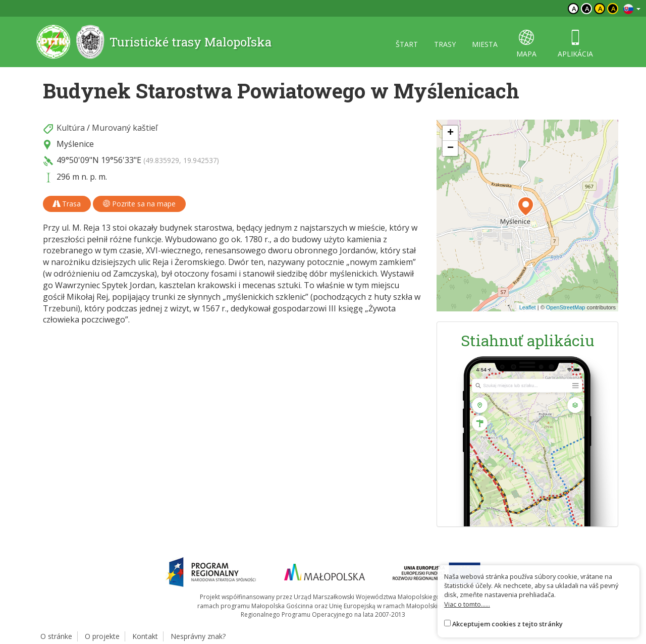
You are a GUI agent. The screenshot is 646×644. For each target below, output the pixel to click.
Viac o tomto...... (467, 604)
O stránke (56, 636)
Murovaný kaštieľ (125, 128)
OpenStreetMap (566, 307)
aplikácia (575, 44)
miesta (485, 44)
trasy (445, 44)
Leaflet (528, 307)
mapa (526, 44)
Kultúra (71, 128)
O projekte (102, 636)
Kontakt (145, 636)
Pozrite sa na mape (139, 204)
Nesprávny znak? (198, 636)
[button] (526, 206)
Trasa (67, 204)
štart (407, 44)
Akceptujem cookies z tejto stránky (507, 624)
